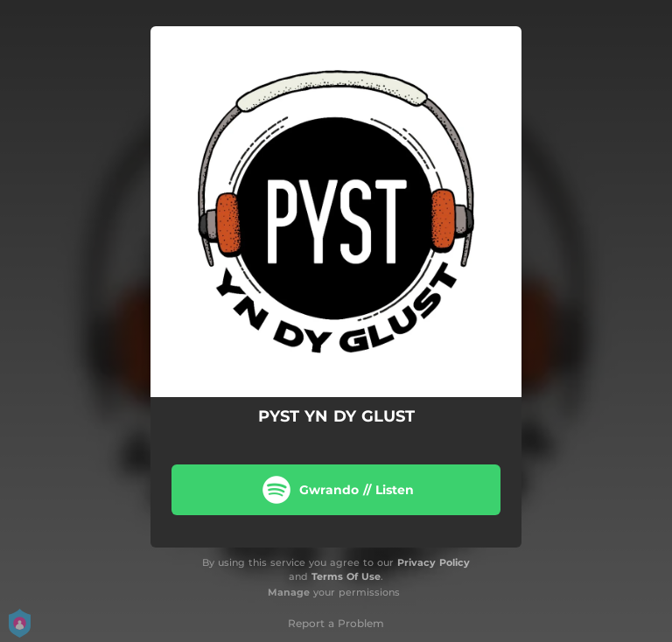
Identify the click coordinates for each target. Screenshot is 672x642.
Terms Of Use (346, 576)
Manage (289, 592)
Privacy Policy (434, 562)
